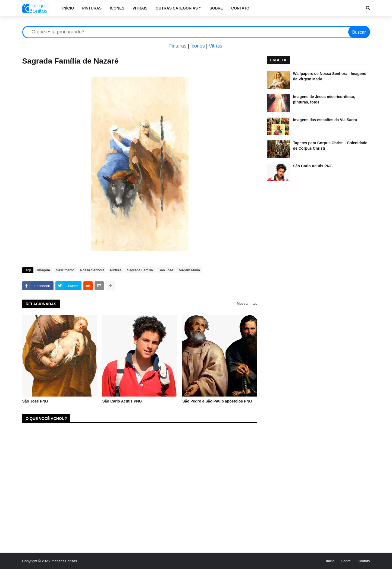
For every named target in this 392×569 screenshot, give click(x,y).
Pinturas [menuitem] (92, 8)
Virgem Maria (189, 270)
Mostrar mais (247, 304)
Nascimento (65, 270)
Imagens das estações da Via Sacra (325, 120)
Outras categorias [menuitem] (177, 8)
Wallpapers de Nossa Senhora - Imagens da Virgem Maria (330, 76)
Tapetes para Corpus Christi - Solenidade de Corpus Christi (330, 146)
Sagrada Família (140, 270)
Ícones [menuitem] (117, 8)
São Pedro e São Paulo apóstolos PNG (217, 401)
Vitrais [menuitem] (140, 8)
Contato (364, 561)
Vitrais (215, 46)
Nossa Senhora (92, 270)
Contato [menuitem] (240, 8)
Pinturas (177, 46)
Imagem (44, 270)
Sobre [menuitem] (216, 8)
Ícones (198, 46)
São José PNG (35, 401)
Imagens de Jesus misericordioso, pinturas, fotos (324, 99)
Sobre (346, 561)
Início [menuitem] (68, 8)
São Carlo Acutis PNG (122, 401)
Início (330, 561)
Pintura (116, 270)
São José (166, 270)
